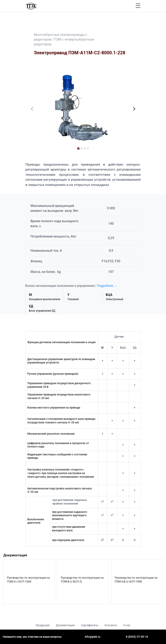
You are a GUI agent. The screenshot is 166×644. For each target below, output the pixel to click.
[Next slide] (134, 109)
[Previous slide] (32, 109)
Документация (65, 625)
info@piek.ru (93, 637)
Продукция (43, 625)
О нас (127, 625)
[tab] (78, 149)
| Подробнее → (106, 286)
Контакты (111, 625)
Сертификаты (90, 625)
